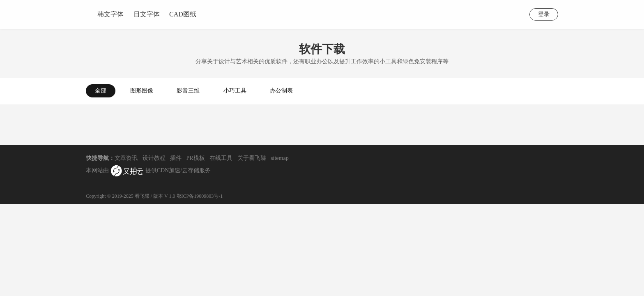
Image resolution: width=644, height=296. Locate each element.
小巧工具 (235, 91)
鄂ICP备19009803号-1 (200, 196)
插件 (176, 158)
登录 (544, 14)
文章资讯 (126, 158)
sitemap (280, 158)
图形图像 (142, 91)
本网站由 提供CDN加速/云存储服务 (148, 171)
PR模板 (196, 158)
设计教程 (154, 158)
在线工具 (221, 158)
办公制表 (281, 91)
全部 (101, 91)
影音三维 (188, 91)
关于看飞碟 (252, 158)
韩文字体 (110, 14)
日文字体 (147, 14)
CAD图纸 (183, 14)
